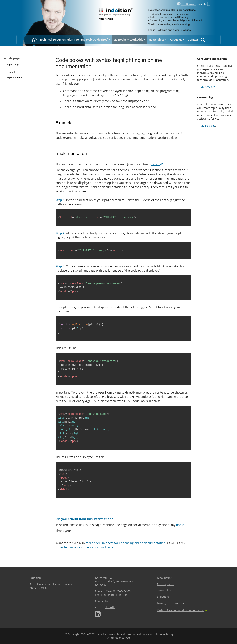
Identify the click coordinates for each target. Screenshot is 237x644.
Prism (156, 164)
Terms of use (165, 590)
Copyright (163, 597)
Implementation (15, 78)
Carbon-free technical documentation (180, 610)
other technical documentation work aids (84, 547)
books (180, 525)
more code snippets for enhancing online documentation (126, 543)
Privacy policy (165, 584)
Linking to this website (171, 603)
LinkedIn (110, 607)
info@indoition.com (115, 595)
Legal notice (164, 578)
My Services (208, 87)
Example (11, 72)
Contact (193, 39)
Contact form (103, 601)
